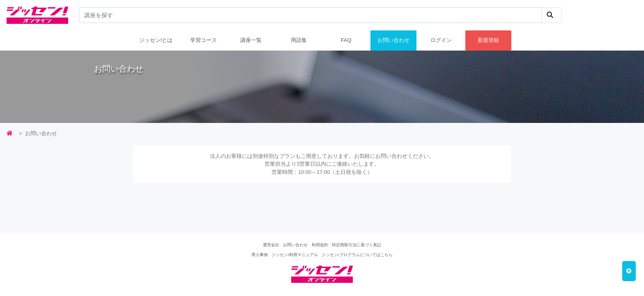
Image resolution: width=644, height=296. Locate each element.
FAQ (346, 40)
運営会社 (271, 245)
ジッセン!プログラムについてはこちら (357, 255)
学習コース (204, 40)
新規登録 (488, 40)
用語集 (299, 40)
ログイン (441, 40)
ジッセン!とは (156, 40)
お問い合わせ (393, 40)
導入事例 (260, 255)
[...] (310, 15)
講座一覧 (251, 40)
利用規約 (320, 245)
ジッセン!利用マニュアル (295, 255)
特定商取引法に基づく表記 (356, 245)
